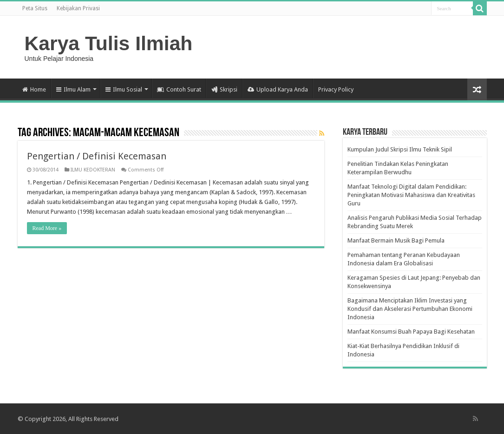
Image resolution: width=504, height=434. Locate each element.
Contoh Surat (179, 89)
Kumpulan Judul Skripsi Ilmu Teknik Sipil (400, 149)
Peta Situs (35, 8)
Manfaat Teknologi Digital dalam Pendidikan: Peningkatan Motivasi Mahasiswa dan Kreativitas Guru (411, 195)
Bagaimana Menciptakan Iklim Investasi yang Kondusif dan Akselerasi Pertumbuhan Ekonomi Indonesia (410, 309)
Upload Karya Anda (278, 89)
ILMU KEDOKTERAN (93, 170)
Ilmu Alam (73, 89)
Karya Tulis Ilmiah (109, 43)
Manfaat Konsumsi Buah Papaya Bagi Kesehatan (411, 332)
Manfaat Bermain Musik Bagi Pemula (396, 240)
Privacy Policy (336, 89)
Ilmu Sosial (124, 89)
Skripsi (224, 89)
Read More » (47, 228)
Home (34, 89)
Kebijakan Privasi (78, 8)
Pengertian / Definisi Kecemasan (97, 156)
